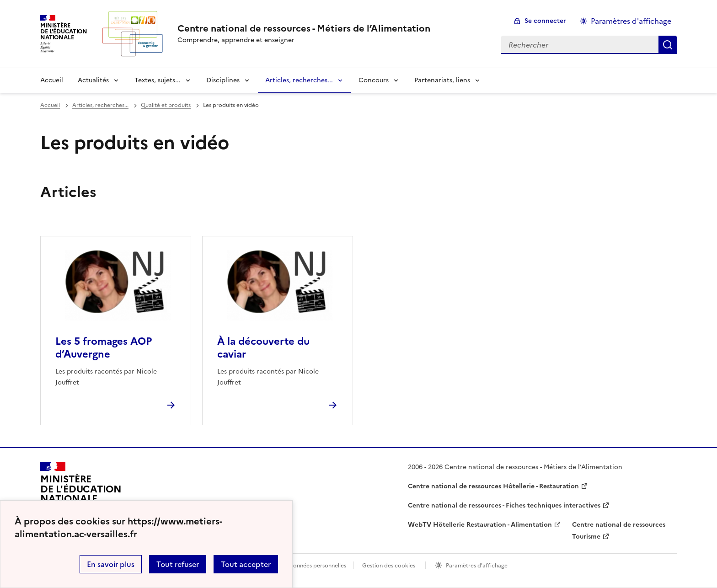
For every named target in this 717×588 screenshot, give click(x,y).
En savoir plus (111, 564)
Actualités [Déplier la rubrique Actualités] (93, 80)
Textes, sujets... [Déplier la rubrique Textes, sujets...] (158, 80)
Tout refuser (178, 564)
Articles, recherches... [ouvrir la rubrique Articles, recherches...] (100, 105)
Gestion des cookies (389, 566)
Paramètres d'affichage (477, 566)
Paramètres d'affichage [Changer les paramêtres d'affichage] (631, 21)
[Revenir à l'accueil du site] (81, 493)
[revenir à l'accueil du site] (304, 28)
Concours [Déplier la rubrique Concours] (374, 80)
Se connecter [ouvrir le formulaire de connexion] (545, 21)
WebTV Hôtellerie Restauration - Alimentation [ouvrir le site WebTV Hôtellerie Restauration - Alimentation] (480, 525)
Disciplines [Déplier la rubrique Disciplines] (223, 80)
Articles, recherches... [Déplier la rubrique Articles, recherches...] (299, 80)
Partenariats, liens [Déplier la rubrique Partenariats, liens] (442, 80)
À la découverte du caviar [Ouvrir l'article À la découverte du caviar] (263, 348)
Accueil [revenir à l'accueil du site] (52, 80)
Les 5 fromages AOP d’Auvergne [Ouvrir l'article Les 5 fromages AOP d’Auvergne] (104, 348)
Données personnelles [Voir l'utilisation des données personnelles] (317, 566)
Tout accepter (246, 564)
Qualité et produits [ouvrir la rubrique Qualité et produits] (166, 105)
